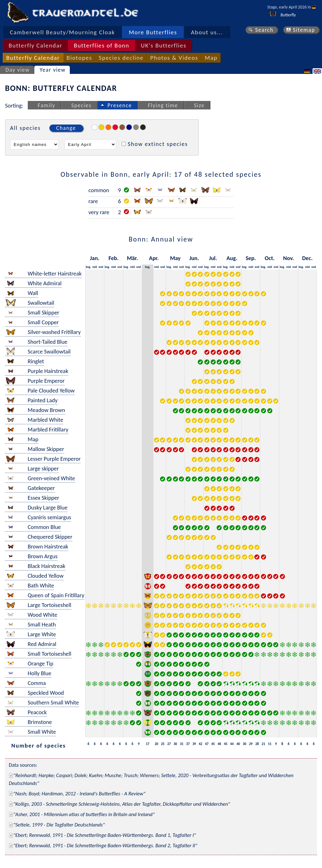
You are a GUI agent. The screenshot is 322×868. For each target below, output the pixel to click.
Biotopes (79, 58)
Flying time (163, 105)
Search (264, 30)
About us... (207, 32)
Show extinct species (158, 144)
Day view (18, 70)
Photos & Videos (174, 58)
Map (211, 58)
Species (81, 105)
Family (47, 105)
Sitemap (304, 30)
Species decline (121, 58)
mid (95, 267)
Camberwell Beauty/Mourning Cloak (62, 32)
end (101, 267)
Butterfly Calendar (35, 45)
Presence (120, 105)
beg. (88, 267)
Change (66, 128)
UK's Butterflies (164, 45)
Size (199, 105)
